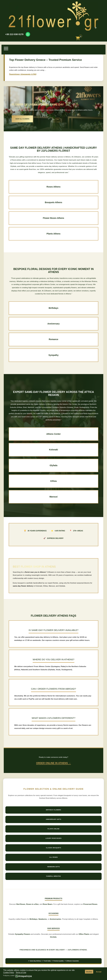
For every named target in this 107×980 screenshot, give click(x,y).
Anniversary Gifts (54, 819)
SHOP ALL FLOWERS (22, 119)
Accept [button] (99, 972)
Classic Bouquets (53, 848)
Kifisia (53, 481)
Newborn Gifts (54, 867)
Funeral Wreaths (53, 876)
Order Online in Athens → (53, 763)
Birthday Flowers (53, 810)
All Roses (53, 857)
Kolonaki (53, 450)
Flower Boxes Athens (53, 218)
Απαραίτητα (25, 976)
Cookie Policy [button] (9, 972)
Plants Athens (54, 234)
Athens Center (53, 434)
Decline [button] (89, 972)
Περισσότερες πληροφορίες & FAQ (23, 74)
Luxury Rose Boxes (53, 838)
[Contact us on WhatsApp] (28, 34)
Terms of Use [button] (21, 972)
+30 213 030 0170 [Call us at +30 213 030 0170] (14, 34)
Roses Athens (54, 187)
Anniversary (54, 324)
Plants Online (53, 829)
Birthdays (54, 308)
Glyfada (53, 465)
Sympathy (54, 355)
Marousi (53, 497)
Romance (53, 339)
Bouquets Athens (53, 202)
